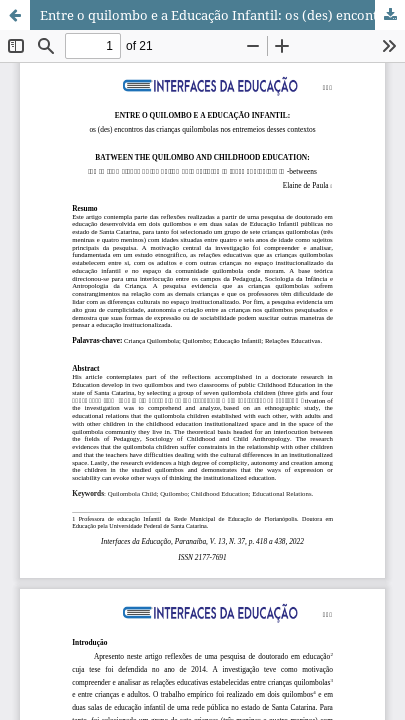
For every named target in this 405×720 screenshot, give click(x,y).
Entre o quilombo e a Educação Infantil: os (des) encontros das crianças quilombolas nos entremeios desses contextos (222, 15)
